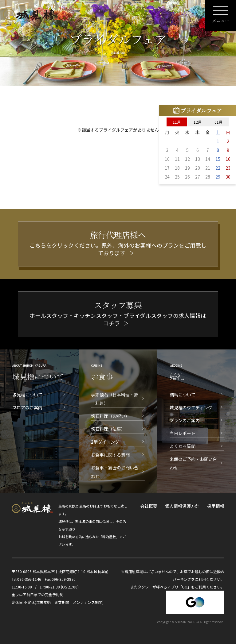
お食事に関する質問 (110, 455)
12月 (198, 122)
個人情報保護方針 (182, 506)
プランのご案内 (185, 420)
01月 (218, 122)
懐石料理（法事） (108, 429)
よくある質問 (183, 446)
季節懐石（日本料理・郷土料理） (115, 399)
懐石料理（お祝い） (110, 416)
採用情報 (216, 506)
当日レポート (183, 433)
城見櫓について (27, 395)
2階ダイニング (105, 442)
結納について (183, 395)
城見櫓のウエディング (191, 407)
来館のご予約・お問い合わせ (193, 463)
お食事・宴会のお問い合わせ (115, 472)
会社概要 (149, 506)
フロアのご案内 (27, 407)
